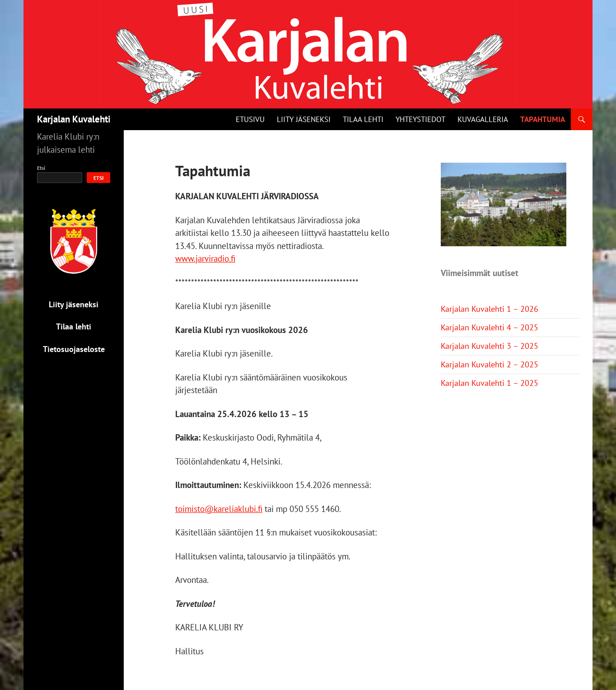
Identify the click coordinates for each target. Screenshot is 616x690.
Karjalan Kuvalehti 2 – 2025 (490, 364)
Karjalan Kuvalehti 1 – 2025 (490, 383)
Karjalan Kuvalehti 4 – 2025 (490, 327)
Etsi (41, 168)
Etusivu (250, 119)
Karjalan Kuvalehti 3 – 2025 (490, 346)
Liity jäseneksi (304, 119)
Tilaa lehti (363, 119)
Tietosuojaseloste (74, 349)
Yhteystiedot (420, 119)
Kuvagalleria (483, 119)
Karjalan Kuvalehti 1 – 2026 (490, 309)
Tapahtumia (543, 119)
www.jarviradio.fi (205, 258)
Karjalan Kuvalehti (74, 119)
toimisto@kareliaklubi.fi (219, 509)
